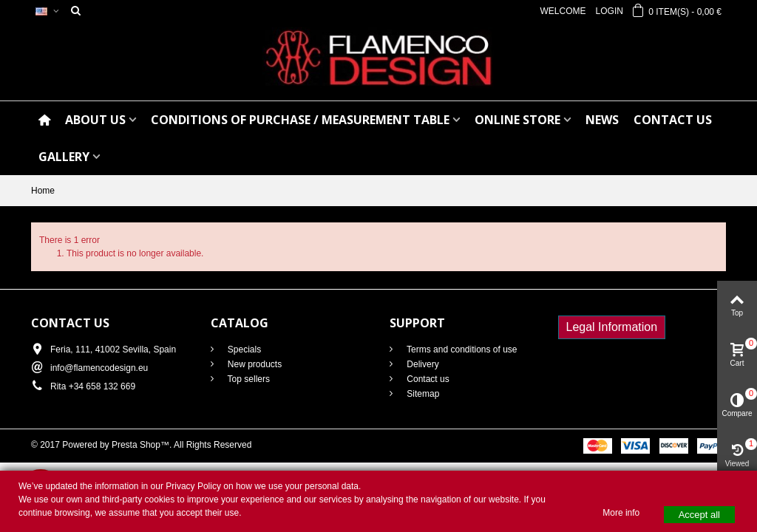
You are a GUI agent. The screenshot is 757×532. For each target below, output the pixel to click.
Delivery (422, 364)
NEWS (602, 120)
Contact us (427, 379)
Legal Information (612, 327)
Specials (244, 349)
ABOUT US (95, 120)
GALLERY (64, 157)
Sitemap (422, 394)
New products (254, 364)
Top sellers (248, 379)
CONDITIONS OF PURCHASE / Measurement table (300, 120)
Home (43, 191)
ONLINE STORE (517, 120)
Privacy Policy (193, 486)
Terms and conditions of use (461, 349)
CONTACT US (673, 120)
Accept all (699, 515)
